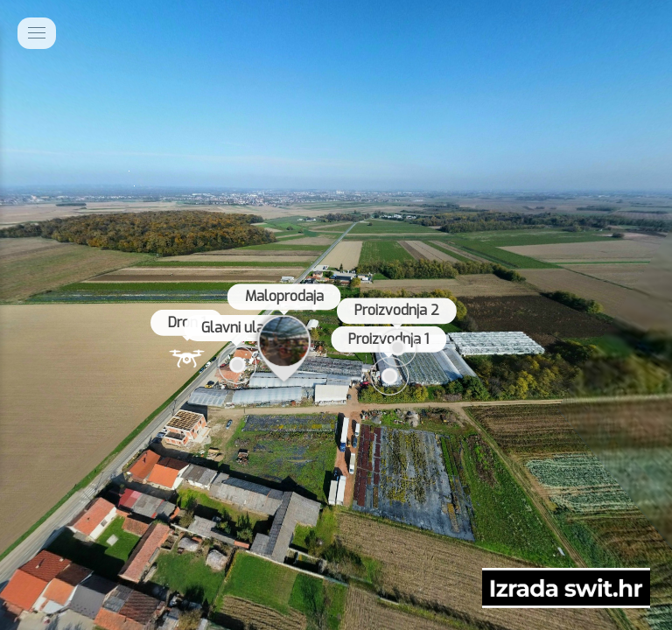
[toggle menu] (37, 33)
